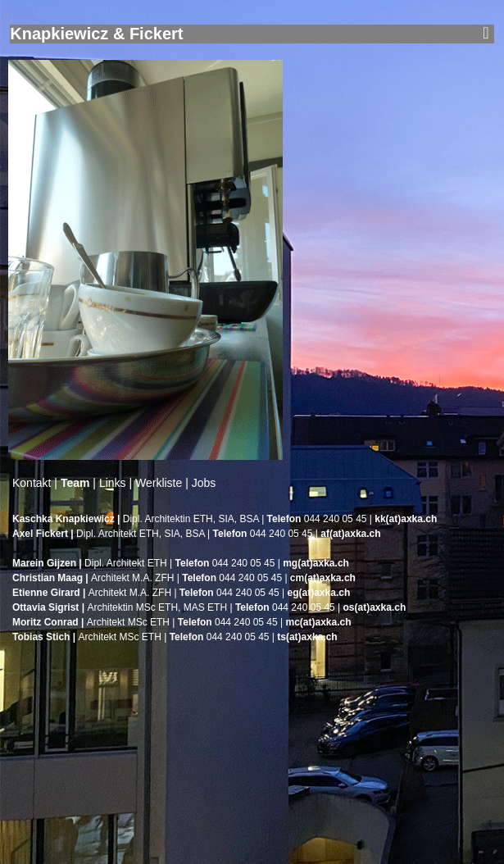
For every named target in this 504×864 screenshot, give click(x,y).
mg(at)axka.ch (316, 563)
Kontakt (32, 483)
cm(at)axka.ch (323, 578)
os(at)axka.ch (375, 607)
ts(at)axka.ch (307, 637)
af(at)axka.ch (350, 534)
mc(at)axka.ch (318, 622)
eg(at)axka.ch (319, 593)
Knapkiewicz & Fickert (96, 34)
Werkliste (159, 483)
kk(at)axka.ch (406, 519)
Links (113, 483)
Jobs (204, 483)
